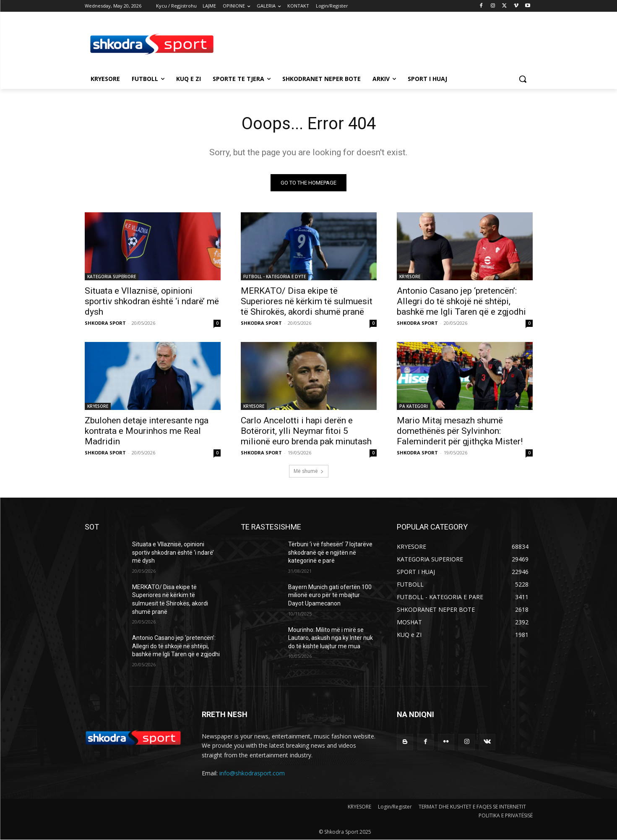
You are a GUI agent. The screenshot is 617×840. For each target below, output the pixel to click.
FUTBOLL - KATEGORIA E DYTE (275, 277)
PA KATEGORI (414, 406)
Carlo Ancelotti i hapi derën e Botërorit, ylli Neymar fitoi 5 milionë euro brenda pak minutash (306, 431)
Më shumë (309, 471)
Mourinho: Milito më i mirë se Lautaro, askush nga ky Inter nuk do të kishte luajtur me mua (331, 638)
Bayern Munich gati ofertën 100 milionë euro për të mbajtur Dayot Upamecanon (330, 595)
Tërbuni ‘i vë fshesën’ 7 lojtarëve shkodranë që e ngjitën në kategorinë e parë (330, 552)
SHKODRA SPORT (105, 323)
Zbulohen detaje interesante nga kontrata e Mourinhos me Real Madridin (147, 431)
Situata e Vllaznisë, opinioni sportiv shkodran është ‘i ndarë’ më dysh (152, 301)
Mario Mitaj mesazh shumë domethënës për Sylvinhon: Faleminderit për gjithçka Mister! (460, 431)
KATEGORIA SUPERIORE (112, 277)
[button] (523, 79)
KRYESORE (410, 277)
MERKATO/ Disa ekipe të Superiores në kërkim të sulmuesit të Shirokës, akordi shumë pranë (307, 301)
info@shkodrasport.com (252, 773)
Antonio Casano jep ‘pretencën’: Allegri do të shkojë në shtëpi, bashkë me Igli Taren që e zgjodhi (461, 301)
